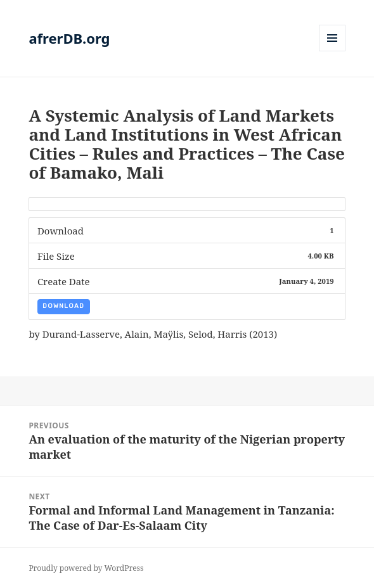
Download (63, 306)
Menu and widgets (332, 51)
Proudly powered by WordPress (86, 568)
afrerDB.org (69, 38)
